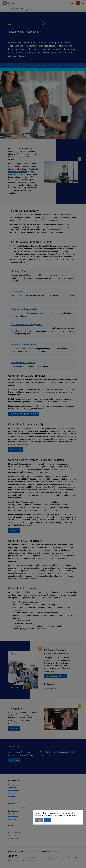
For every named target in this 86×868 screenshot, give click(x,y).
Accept (47, 820)
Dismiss (39, 820)
